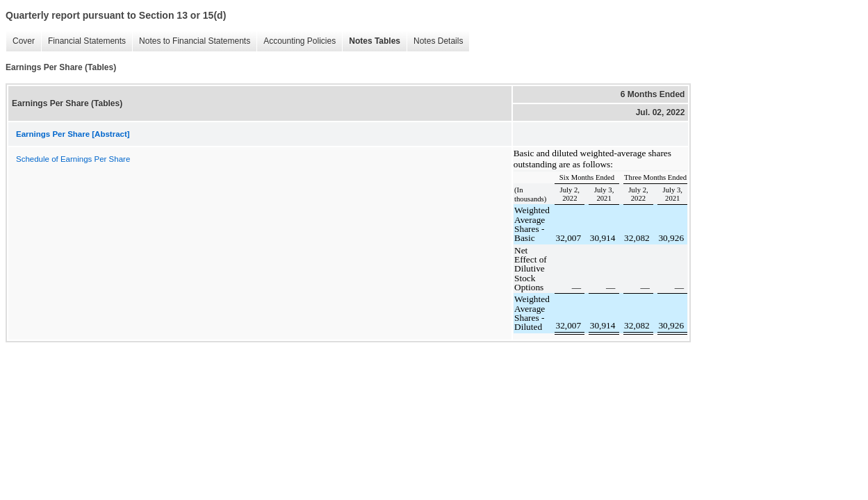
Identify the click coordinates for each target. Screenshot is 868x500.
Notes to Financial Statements (191, 41)
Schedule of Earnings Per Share (73, 159)
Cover (20, 41)
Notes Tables (371, 41)
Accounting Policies (296, 41)
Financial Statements (83, 41)
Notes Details (435, 41)
